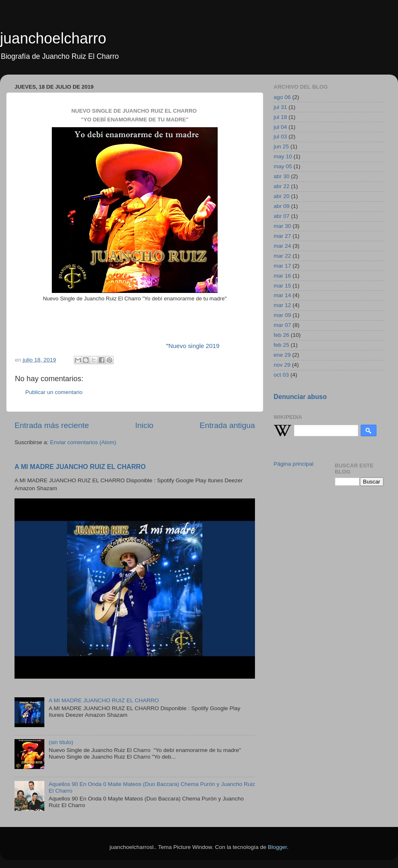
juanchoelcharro (53, 38)
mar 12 (282, 305)
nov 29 (282, 365)
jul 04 (280, 127)
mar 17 (282, 266)
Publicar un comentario (54, 392)
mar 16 (282, 276)
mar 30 (282, 226)
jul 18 (280, 117)
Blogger (277, 847)
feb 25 (282, 345)
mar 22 (282, 256)
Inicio (144, 425)
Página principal (294, 464)
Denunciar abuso (300, 397)
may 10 (283, 156)
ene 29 (282, 355)
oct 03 (281, 375)
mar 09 (282, 315)
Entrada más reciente (52, 425)
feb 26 (282, 335)
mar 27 (282, 236)
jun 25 (281, 146)
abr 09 (282, 206)
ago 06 (282, 97)
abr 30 (282, 176)
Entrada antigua (227, 425)
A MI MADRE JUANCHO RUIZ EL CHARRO (80, 467)
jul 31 (280, 107)
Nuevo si (180, 346)
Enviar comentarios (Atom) (83, 442)
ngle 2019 (206, 346)
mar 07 (282, 325)
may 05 (283, 166)
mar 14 (282, 295)
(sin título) (61, 742)
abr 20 (282, 196)
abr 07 (282, 216)
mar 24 (282, 246)
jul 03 (280, 137)
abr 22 (282, 186)
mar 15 (282, 286)
